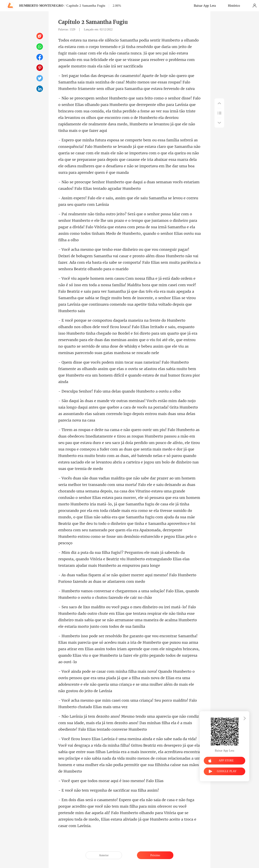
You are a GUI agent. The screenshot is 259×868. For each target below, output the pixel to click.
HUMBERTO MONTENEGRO (41, 6)
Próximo (155, 855)
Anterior (104, 855)
